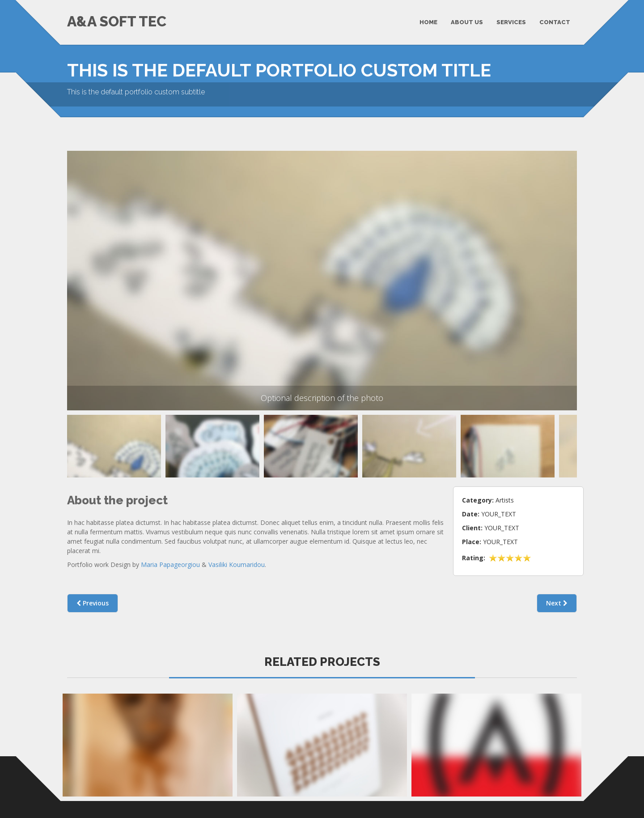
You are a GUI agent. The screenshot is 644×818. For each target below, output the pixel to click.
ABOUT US (467, 22)
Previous (79, 449)
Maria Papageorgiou (170, 560)
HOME (428, 22)
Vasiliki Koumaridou (237, 560)
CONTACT (555, 22)
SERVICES (511, 22)
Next (557, 599)
